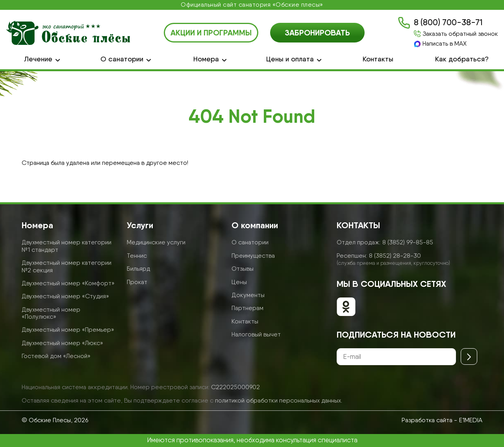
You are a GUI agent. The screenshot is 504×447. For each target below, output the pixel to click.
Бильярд (138, 269)
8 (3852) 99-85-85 (408, 242)
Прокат (137, 282)
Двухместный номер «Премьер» (68, 330)
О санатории (122, 59)
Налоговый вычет (256, 334)
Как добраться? (462, 59)
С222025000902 (235, 387)
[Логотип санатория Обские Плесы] (68, 33)
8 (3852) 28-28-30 (395, 256)
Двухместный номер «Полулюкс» (51, 313)
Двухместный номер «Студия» (65, 296)
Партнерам (247, 308)
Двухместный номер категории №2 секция (67, 266)
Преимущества (253, 256)
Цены (239, 282)
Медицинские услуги (156, 242)
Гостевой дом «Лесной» (56, 356)
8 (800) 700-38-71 (448, 22)
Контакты (378, 59)
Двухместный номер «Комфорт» (68, 283)
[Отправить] (469, 356)
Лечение (38, 59)
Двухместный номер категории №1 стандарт (67, 246)
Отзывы (243, 269)
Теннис (137, 256)
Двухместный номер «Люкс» (62, 343)
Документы (248, 295)
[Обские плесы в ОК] (346, 308)
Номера (206, 59)
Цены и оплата (290, 59)
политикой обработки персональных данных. (279, 400)
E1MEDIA (471, 420)
